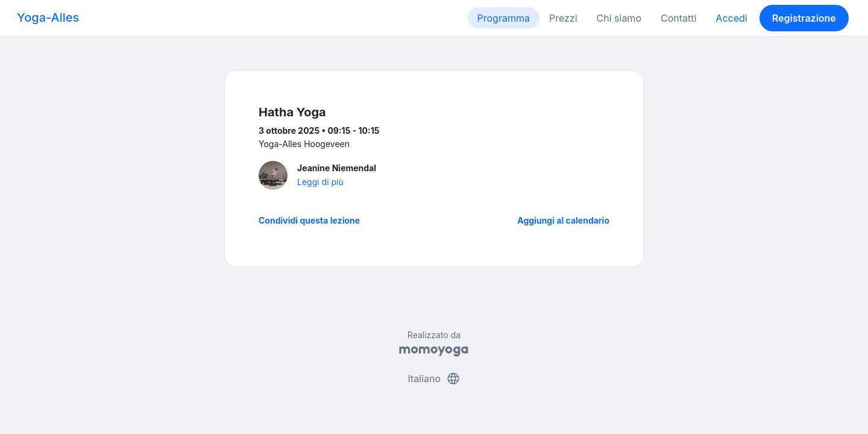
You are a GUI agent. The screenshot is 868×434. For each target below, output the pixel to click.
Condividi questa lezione (309, 220)
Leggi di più (320, 182)
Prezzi (563, 18)
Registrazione (804, 18)
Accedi (731, 18)
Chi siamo (619, 18)
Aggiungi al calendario (563, 220)
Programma (504, 18)
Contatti (678, 18)
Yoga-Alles (48, 17)
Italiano (434, 379)
